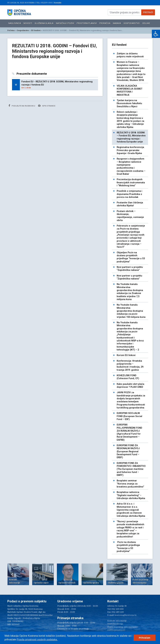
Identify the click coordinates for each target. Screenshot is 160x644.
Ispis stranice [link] (47, 106)
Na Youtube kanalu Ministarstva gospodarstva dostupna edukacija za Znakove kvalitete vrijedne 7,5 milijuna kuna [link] (130, 292)
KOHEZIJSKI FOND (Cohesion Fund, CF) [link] (128, 377)
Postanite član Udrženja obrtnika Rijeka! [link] (130, 204)
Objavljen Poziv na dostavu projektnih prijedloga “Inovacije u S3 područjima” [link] (131, 257)
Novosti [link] (28, 23)
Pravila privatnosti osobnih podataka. (37, 640)
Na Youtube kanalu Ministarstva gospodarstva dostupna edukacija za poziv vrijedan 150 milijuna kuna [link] (131, 311)
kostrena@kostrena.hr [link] (126, 615)
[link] (156, 34)
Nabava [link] (117, 23)
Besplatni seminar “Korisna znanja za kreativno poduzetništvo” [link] (130, 484)
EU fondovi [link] (36, 30)
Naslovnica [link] (15, 23)
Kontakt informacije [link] (117, 621)
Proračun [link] (105, 23)
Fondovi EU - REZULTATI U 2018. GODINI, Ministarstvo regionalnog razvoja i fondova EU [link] (57, 83)
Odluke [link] (146, 23)
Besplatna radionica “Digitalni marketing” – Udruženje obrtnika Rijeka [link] (131, 495)
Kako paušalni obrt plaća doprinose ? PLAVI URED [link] (130, 385)
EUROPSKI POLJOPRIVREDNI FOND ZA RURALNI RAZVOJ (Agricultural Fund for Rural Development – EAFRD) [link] (129, 432)
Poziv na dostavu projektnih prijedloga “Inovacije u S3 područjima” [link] (128, 547)
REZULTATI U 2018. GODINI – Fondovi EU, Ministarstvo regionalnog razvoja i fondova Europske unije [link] (131, 137)
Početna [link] (11, 30)
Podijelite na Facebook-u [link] (22, 106)
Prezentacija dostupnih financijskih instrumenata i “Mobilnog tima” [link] (131, 182)
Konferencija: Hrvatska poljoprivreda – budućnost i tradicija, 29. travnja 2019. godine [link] (130, 365)
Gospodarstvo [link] (132, 23)
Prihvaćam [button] (145, 638)
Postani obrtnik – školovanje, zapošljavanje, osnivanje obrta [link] (130, 216)
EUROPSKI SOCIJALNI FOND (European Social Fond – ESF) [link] (129, 416)
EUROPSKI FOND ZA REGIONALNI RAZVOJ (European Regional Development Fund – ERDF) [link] (128, 451)
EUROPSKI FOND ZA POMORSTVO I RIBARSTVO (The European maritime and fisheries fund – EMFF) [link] (131, 469)
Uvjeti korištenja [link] (115, 624)
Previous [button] (12, 574)
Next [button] (148, 574)
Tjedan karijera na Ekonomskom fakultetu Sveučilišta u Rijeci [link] (129, 103)
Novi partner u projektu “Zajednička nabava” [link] (129, 277)
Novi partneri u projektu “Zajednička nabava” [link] (130, 269)
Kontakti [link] (58, 3)
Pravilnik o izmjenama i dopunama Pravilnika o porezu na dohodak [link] (129, 194)
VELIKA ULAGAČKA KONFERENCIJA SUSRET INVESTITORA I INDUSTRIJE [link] (130, 90)
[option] (18, 574)
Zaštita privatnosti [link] (116, 630)
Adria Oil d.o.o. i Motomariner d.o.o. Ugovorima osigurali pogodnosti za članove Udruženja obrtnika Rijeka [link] (131, 510)
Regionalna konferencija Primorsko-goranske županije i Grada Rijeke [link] (130, 150)
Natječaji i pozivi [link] (65, 23)
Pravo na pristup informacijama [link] (122, 627)
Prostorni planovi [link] (87, 23)
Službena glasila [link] (44, 23)
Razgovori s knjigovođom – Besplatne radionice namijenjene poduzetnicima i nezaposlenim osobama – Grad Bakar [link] (131, 166)
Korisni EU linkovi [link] (126, 355)
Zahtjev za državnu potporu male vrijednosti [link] (130, 55)
